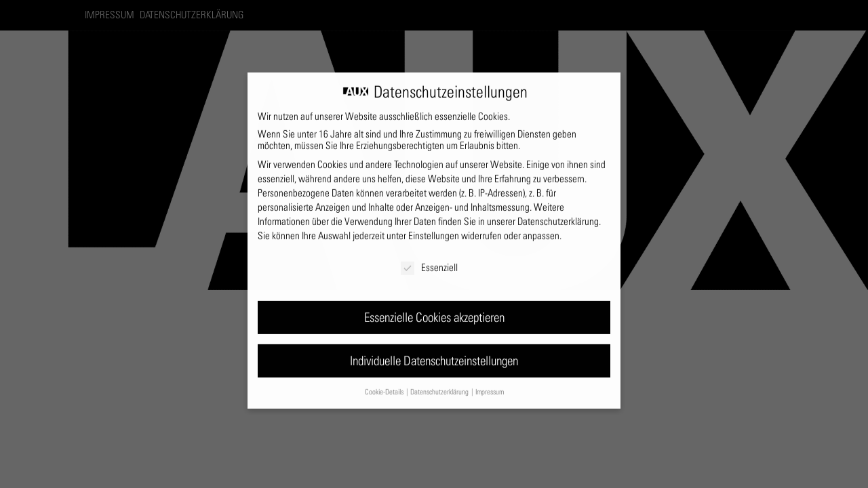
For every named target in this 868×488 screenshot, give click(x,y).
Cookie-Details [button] (385, 385)
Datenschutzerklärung (558, 215)
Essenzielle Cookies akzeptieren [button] (434, 311)
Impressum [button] (490, 385)
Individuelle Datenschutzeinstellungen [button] (434, 354)
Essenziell (429, 261)
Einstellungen (434, 229)
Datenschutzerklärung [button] (440, 385)
